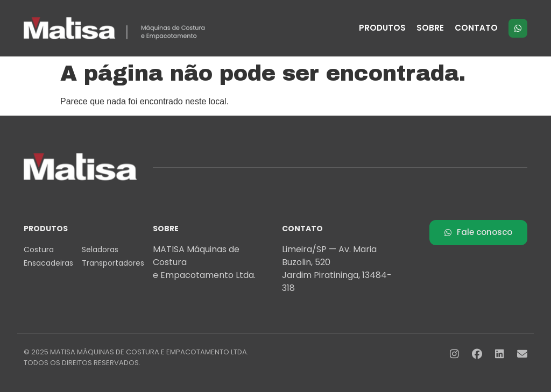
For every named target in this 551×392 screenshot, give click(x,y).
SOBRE (430, 28)
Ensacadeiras (48, 263)
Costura (39, 250)
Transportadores (111, 263)
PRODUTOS (382, 28)
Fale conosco (478, 232)
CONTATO (476, 28)
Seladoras (100, 250)
